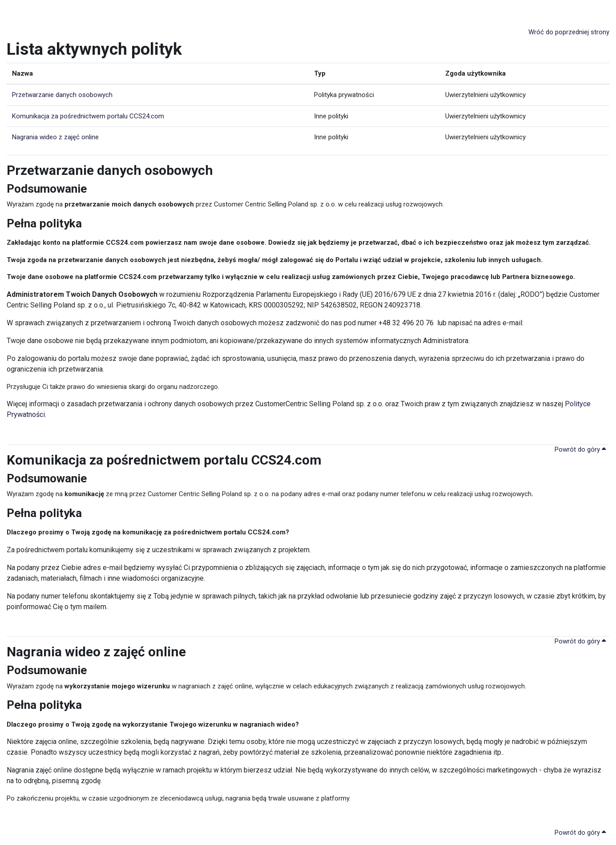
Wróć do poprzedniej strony (569, 32)
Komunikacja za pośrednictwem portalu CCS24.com (88, 116)
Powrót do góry (580, 449)
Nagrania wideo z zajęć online (55, 137)
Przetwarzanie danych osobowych (62, 95)
